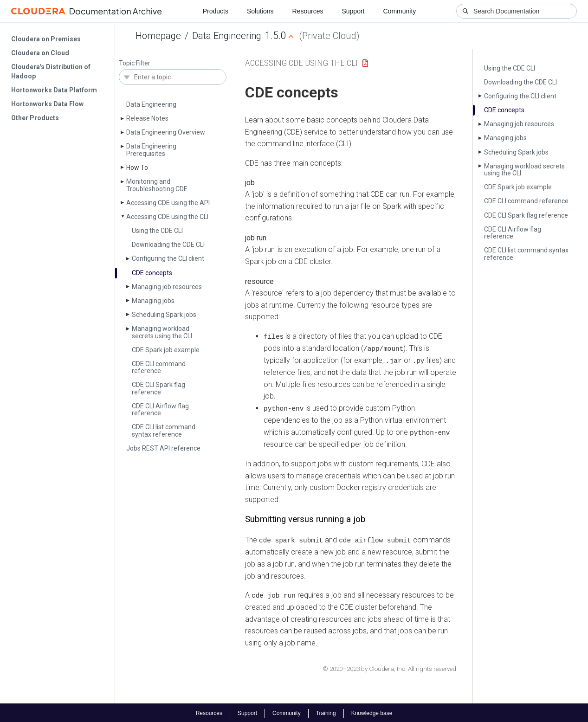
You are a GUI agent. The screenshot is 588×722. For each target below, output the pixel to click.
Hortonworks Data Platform (54, 90)
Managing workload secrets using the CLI (162, 332)
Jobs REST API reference (163, 448)
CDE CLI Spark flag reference (158, 388)
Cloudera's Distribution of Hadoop (51, 71)
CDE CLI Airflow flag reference (160, 409)
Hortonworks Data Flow (47, 104)
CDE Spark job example (166, 350)
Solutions (260, 11)
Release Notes (147, 118)
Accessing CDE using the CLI (167, 217)
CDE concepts (152, 273)
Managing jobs (153, 301)
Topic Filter (135, 63)
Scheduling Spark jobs (164, 315)
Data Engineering (227, 36)
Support (353, 11)
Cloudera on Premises (46, 39)
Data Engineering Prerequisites (151, 150)
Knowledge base (372, 712)
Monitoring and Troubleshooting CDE (157, 185)
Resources (308, 11)
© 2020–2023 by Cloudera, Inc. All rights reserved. (390, 667)
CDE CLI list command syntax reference (164, 430)
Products (216, 11)
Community (400, 11)
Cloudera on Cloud (40, 53)
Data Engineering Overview (166, 132)
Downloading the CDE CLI (168, 245)
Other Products (35, 118)
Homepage (158, 36)
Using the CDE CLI (157, 231)
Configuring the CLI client (168, 258)
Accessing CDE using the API (168, 203)
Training (326, 712)
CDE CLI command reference (159, 367)
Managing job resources (167, 287)
